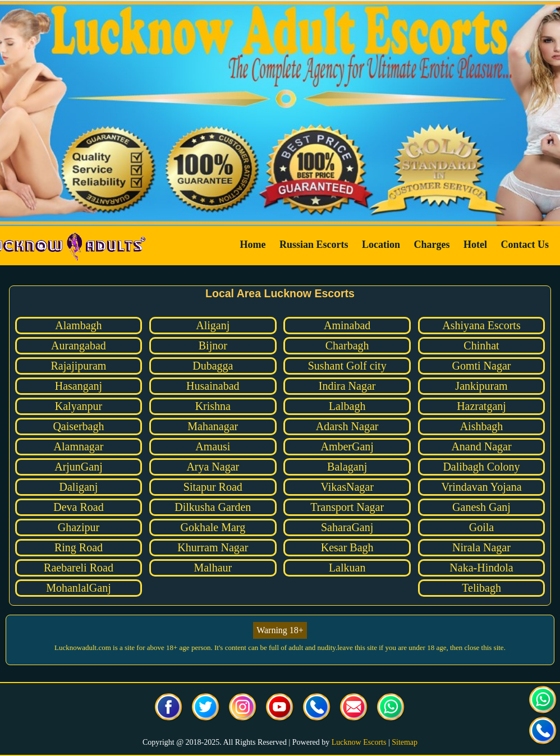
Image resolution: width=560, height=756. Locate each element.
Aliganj (213, 325)
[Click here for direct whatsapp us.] (391, 708)
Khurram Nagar (213, 547)
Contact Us (525, 245)
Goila (481, 527)
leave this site (357, 647)
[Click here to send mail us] (354, 708)
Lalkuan (347, 568)
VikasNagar (347, 487)
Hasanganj (79, 386)
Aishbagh (482, 426)
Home (253, 245)
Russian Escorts (314, 245)
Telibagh (481, 588)
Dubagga (213, 366)
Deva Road (78, 507)
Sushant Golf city (347, 366)
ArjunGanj (79, 467)
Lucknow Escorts (359, 742)
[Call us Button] (317, 708)
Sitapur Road (213, 487)
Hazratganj (481, 406)
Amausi (213, 446)
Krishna (213, 406)
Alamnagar (79, 446)
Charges (432, 245)
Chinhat (481, 345)
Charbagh (347, 345)
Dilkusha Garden (213, 507)
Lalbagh (347, 406)
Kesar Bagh (347, 547)
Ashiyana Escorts (481, 325)
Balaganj (347, 467)
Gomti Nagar (482, 366)
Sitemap (405, 742)
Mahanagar (213, 426)
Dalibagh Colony (481, 467)
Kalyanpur (79, 406)
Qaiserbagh (78, 426)
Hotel (475, 245)
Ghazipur (79, 527)
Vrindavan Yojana (481, 487)
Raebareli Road (79, 568)
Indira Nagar (347, 386)
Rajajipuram (79, 366)
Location (381, 245)
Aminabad (347, 325)
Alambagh (78, 325)
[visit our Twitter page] (206, 708)
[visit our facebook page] (169, 708)
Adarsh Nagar (347, 426)
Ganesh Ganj (481, 507)
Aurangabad (79, 345)
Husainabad (213, 386)
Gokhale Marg (213, 527)
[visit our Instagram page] (243, 708)
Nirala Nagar (481, 547)
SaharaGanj (347, 527)
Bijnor (213, 345)
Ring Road (79, 547)
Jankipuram (481, 386)
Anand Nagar (481, 446)
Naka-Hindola (481, 568)
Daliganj (79, 487)
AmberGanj (347, 446)
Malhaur (213, 568)
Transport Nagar (347, 507)
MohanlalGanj (79, 588)
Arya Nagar (213, 467)
